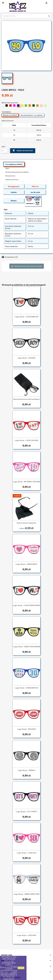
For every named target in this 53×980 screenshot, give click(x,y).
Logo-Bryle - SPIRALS (27, 770)
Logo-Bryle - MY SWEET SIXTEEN (26, 482)
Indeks (14, 192)
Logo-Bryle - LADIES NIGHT (26, 564)
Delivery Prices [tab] (12, 179)
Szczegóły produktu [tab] (14, 164)
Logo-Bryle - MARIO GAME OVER (27, 894)
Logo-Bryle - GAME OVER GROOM (27, 647)
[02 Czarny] (7, 106)
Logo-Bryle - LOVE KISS (27, 935)
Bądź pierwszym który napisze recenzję (27, 266)
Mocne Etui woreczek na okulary (27, 399)
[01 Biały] (3, 106)
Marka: (14, 201)
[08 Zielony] (26, 106)
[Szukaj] (26, 16)
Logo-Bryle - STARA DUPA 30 (26, 688)
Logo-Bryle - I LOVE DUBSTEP (27, 317)
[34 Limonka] (45, 106)
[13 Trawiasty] (34, 106)
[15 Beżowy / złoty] (38, 106)
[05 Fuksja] (15, 106)
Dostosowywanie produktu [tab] (17, 172)
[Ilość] (4, 151)
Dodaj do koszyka (23, 151)
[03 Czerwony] (11, 106)
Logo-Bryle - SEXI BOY (27, 358)
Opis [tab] (7, 168)
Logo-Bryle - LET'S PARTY (26, 812)
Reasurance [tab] (10, 176)
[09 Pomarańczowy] (30, 106)
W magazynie (14, 186)
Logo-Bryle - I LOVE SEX (27, 853)
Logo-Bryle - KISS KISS (26, 729)
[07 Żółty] (22, 106)
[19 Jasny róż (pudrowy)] (42, 106)
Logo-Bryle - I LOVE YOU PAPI (26, 440)
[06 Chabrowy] (18, 106)
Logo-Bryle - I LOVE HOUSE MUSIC (26, 605)
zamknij (21, 968)
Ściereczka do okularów (26, 523)
